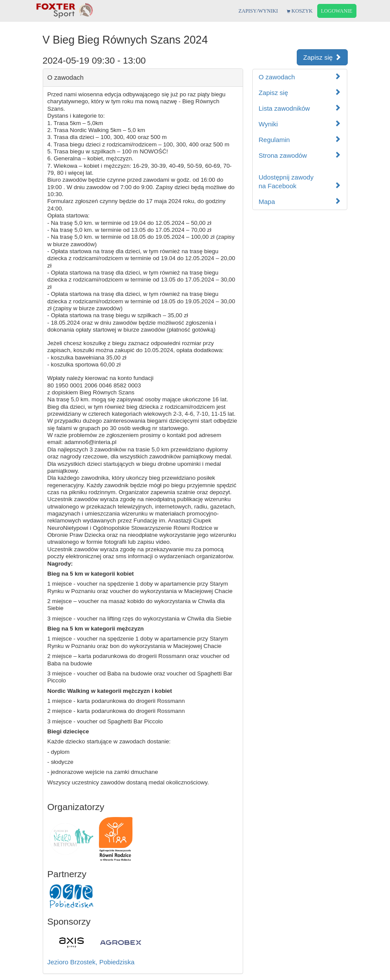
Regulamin (300, 140)
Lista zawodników (300, 108)
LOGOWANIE (337, 11)
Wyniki (300, 124)
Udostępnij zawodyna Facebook (300, 181)
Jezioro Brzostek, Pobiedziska (91, 962)
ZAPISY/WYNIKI (258, 11)
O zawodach (300, 77)
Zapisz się (322, 57)
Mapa (300, 202)
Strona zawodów (300, 155)
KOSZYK (300, 11)
